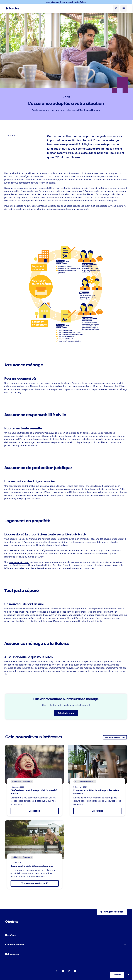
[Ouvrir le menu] (124, 8)
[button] (66, 935)
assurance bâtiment (19, 562)
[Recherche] (116, 8)
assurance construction (21, 550)
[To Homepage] (14, 8)
